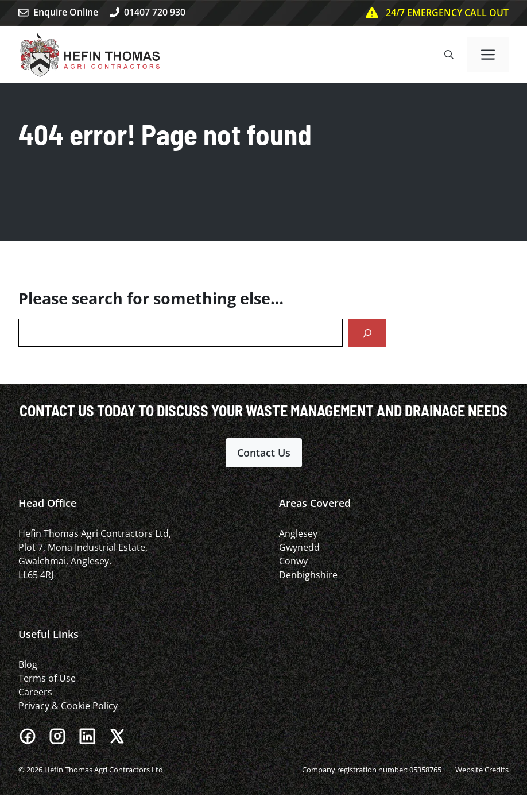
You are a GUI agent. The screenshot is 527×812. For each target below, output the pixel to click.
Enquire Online (66, 12)
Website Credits (482, 770)
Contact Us (264, 453)
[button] (449, 55)
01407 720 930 (155, 12)
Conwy (293, 561)
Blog (28, 664)
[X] (117, 736)
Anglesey (298, 533)
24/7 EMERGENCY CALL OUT (447, 13)
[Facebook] (28, 736)
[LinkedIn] (87, 736)
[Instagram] (57, 736)
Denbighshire (308, 575)
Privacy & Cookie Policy (68, 706)
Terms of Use (47, 678)
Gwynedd (299, 547)
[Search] (367, 333)
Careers (35, 692)
